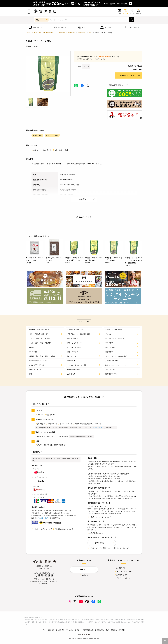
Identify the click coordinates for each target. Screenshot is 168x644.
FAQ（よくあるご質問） (124, 571)
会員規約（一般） (121, 575)
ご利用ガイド (120, 568)
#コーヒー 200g (52, 135)
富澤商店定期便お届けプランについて (87, 424)
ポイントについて (65, 424)
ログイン (39, 415)
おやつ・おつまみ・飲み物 (66, 33)
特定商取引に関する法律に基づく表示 (96, 630)
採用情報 (122, 630)
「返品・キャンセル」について (99, 517)
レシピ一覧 (60, 630)
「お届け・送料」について (42, 529)
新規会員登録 (50, 415)
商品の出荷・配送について (117, 85)
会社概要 (84, 575)
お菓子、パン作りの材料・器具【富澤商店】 (40, 33)
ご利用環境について (95, 533)
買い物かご (40, 424)
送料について (52, 424)
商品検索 (51, 630)
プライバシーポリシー (123, 578)
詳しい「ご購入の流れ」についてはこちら (51, 445)
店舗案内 (114, 630)
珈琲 (90, 33)
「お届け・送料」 (97, 428)
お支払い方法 (62, 437)
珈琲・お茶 (82, 33)
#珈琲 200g (37, 135)
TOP (45, 630)
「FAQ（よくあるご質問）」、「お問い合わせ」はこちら (108, 548)
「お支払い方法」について (63, 529)
